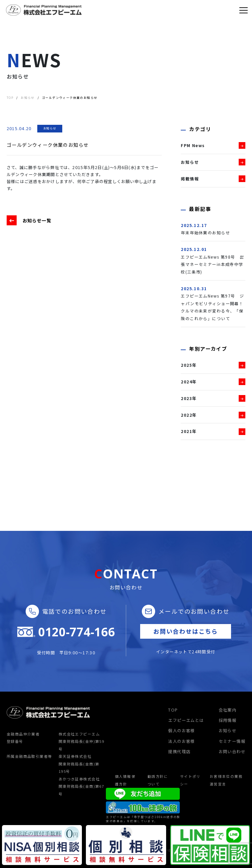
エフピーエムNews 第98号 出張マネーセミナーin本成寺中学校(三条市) (213, 264)
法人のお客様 (181, 741)
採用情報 (228, 720)
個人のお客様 (181, 731)
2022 (186, 415)
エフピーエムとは (186, 720)
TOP (173, 710)
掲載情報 (190, 179)
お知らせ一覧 (38, 220)
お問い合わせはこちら (186, 631)
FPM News (193, 145)
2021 (186, 431)
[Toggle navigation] (244, 10)
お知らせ (50, 128)
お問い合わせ (232, 752)
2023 (186, 398)
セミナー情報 (232, 741)
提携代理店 (179, 752)
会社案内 (228, 710)
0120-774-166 (77, 632)
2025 (186, 365)
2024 (186, 382)
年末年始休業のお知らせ (205, 233)
